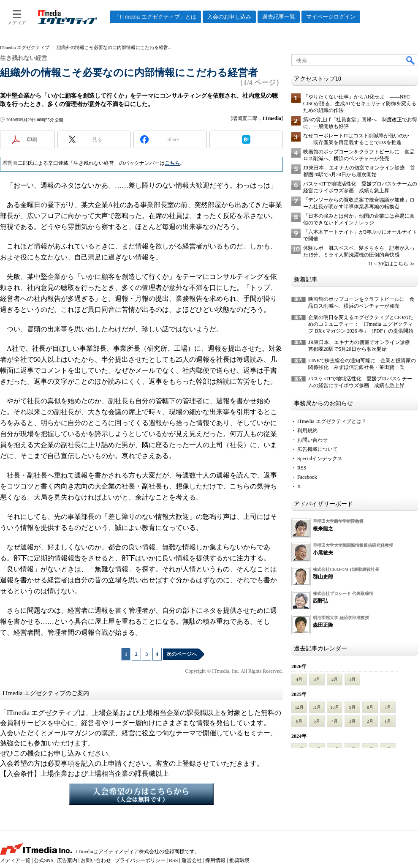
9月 (352, 707)
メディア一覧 (15, 860)
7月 (388, 707)
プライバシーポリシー (140, 860)
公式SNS (43, 860)
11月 (317, 707)
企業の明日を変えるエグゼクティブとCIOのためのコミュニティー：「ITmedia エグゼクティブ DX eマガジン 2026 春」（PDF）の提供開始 (361, 324)
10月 (335, 707)
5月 (317, 721)
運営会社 (192, 860)
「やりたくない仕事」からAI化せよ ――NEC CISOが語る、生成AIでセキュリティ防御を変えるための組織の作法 (360, 104)
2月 (335, 679)
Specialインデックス (320, 459)
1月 (352, 679)
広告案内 (67, 860)
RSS (302, 468)
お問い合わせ (312, 440)
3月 (317, 679)
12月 (299, 707)
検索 (411, 60)
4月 (299, 679)
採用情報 (215, 860)
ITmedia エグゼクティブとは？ (332, 421)
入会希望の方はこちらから (141, 794)
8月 (370, 707)
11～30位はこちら (388, 264)
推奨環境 (239, 860)
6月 (299, 721)
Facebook (307, 477)
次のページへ (182, 654)
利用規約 (307, 431)
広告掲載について (318, 449)
